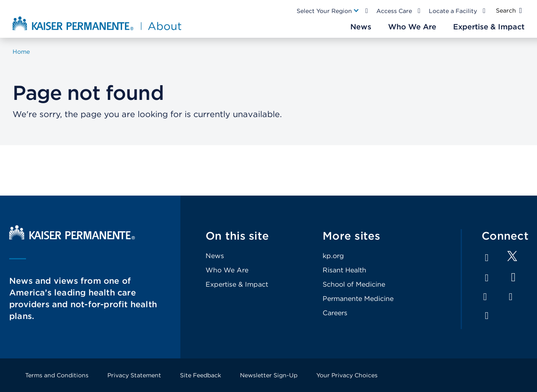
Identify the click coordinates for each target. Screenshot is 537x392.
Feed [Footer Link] (487, 316)
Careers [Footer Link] (335, 313)
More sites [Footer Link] (352, 236)
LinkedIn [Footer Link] (487, 278)
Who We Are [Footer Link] (227, 270)
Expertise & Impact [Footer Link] (237, 284)
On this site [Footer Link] (237, 236)
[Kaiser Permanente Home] (72, 237)
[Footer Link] (512, 259)
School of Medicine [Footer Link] (354, 284)
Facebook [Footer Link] (487, 258)
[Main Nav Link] (328, 11)
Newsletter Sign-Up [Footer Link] (269, 375)
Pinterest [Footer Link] (511, 297)
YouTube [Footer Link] (513, 277)
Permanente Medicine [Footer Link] (358, 299)
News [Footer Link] (215, 256)
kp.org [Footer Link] (333, 256)
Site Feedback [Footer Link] (201, 375)
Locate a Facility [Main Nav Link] (453, 11)
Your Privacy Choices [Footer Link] (347, 375)
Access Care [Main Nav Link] (394, 11)
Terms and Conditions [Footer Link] (57, 375)
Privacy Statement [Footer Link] (134, 375)
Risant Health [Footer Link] (344, 270)
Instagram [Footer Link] (485, 297)
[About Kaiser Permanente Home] (98, 23)
